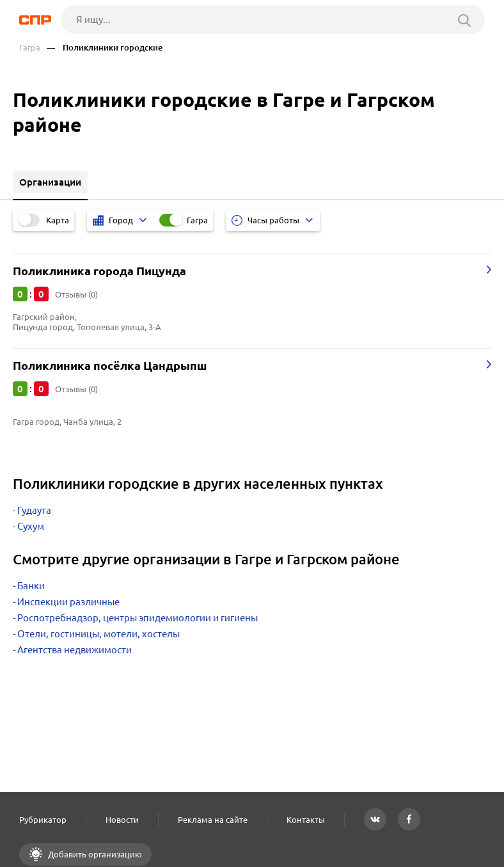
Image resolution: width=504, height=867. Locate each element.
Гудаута (34, 510)
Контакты (306, 820)
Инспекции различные (68, 602)
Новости (122, 820)
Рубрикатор (43, 820)
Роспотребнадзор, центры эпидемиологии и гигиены (138, 618)
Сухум (31, 526)
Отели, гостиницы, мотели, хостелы (98, 634)
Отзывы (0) (76, 294)
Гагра (30, 48)
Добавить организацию (94, 854)
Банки (31, 586)
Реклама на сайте (213, 820)
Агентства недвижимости (75, 650)
